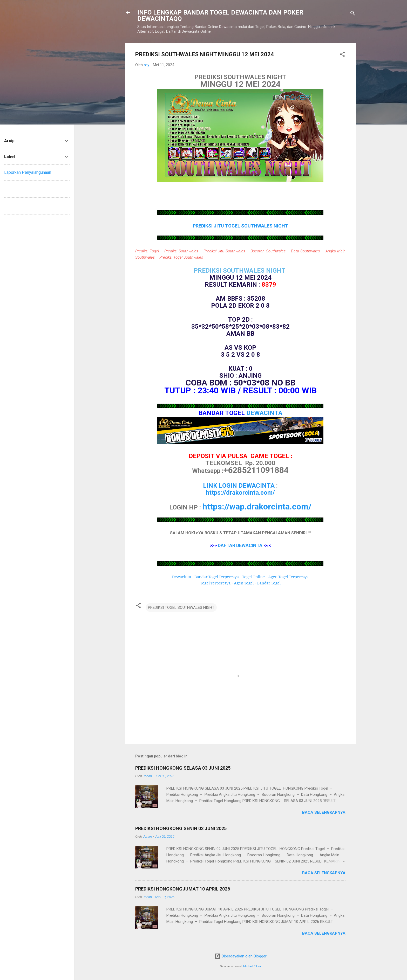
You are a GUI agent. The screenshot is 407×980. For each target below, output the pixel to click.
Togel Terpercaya (215, 583)
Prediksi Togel (147, 251)
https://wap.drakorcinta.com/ (257, 507)
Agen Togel (244, 583)
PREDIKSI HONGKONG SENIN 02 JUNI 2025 (181, 828)
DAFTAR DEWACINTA (240, 545)
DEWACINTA (264, 413)
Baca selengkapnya (324, 812)
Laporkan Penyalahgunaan (28, 172)
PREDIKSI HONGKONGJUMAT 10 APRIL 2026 (183, 889)
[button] (342, 55)
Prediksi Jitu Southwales (224, 251)
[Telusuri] (353, 14)
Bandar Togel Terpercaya (217, 577)
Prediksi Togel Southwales (181, 257)
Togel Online (253, 577)
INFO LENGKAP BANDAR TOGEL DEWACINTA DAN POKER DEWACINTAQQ (220, 16)
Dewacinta (182, 577)
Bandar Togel (269, 583)
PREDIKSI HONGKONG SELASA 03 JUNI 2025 (183, 768)
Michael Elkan (252, 966)
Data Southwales (306, 251)
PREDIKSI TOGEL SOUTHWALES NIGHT (181, 608)
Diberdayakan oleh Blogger (240, 956)
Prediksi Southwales (181, 251)
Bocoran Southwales (268, 251)
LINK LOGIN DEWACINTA (239, 486)
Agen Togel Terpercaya (289, 577)
